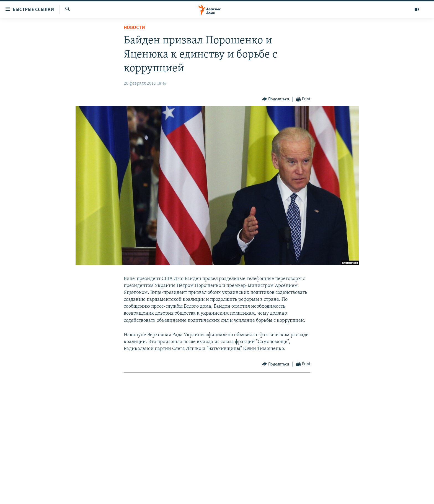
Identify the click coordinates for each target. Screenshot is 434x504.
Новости (134, 28)
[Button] (276, 99)
